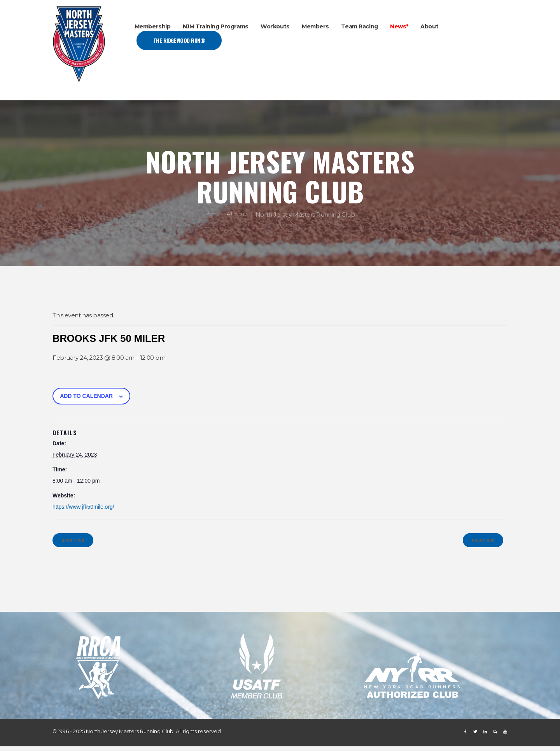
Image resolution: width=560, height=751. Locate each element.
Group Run (78, 542)
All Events (240, 215)
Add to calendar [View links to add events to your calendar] (86, 396)
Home (209, 215)
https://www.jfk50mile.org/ (83, 507)
